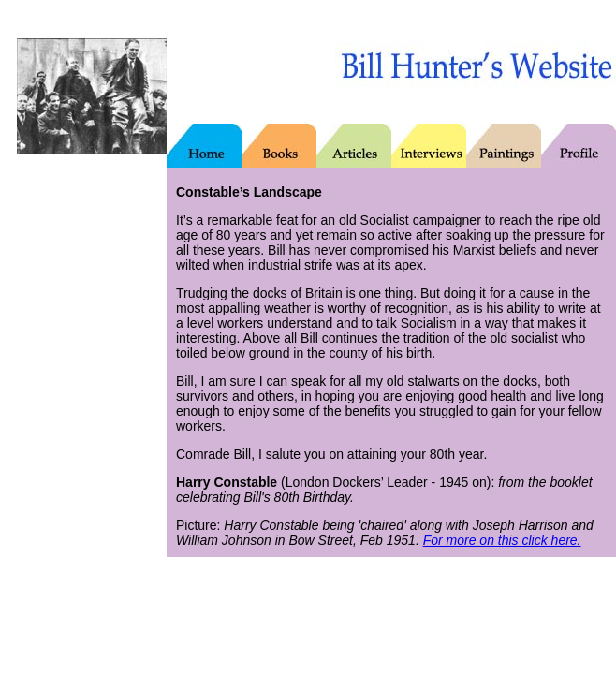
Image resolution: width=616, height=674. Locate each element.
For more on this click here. (502, 540)
